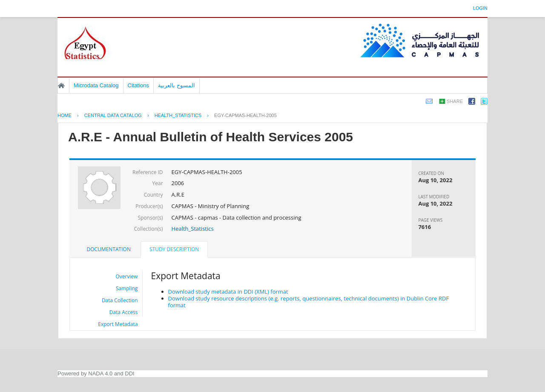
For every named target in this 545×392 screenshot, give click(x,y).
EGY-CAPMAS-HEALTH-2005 (245, 115)
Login (480, 8)
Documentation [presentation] (109, 249)
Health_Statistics (193, 229)
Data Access (124, 312)
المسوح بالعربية (176, 85)
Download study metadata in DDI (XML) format (228, 292)
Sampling (127, 288)
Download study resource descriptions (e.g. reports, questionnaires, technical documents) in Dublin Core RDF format (309, 302)
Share (455, 101)
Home (61, 86)
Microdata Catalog (96, 85)
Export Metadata (118, 324)
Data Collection (120, 300)
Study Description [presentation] (174, 249)
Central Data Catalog (113, 115)
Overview (127, 276)
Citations (139, 85)
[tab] (109, 249)
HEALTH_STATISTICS (178, 115)
